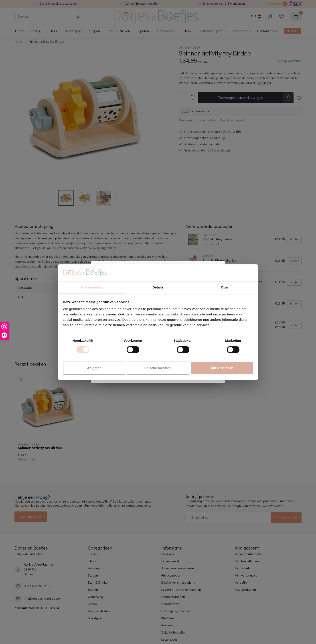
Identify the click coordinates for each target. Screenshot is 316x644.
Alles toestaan (222, 368)
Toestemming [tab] (91, 287)
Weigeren (94, 368)
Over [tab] (225, 287)
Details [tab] (158, 287)
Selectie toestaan (158, 368)
